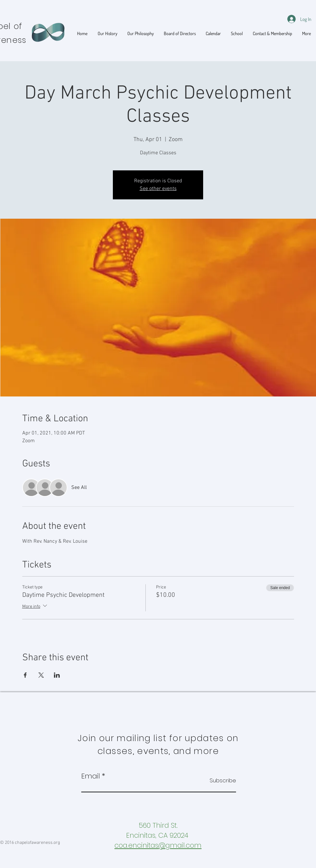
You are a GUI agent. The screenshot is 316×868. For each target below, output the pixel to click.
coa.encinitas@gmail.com (158, 845)
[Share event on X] (41, 675)
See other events (158, 189)
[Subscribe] (220, 781)
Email (91, 776)
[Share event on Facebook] (25, 675)
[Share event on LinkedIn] (57, 675)
